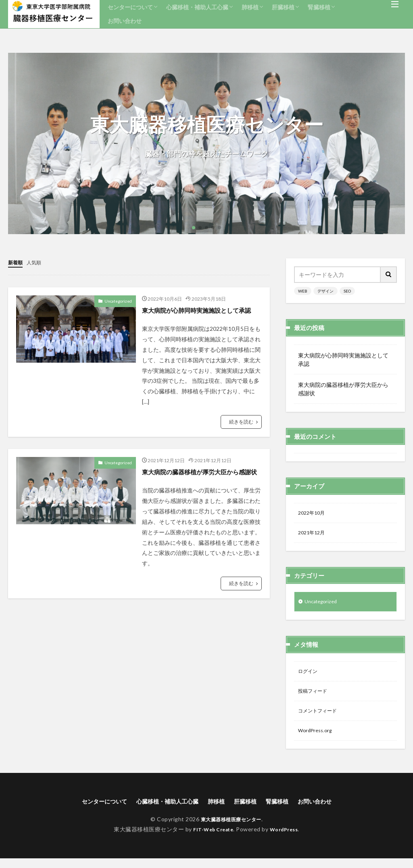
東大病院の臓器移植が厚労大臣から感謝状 (200, 487)
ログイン (309, 676)
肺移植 (250, 7)
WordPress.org (317, 738)
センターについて (130, 7)
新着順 (17, 262)
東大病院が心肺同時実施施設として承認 (200, 315)
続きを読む (241, 432)
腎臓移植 (319, 7)
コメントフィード (321, 717)
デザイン (325, 291)
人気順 (38, 262)
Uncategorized (118, 301)
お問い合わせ (125, 21)
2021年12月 (313, 535)
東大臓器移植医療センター (231, 829)
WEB (303, 291)
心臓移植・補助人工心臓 (197, 7)
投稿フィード (315, 697)
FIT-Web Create (211, 839)
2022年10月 (313, 514)
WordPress (287, 839)
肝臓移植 (283, 7)
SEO (347, 291)
